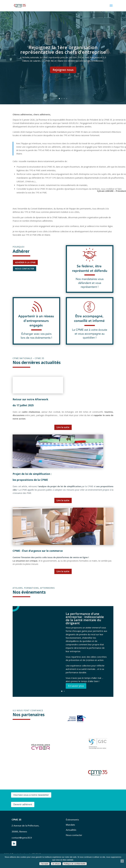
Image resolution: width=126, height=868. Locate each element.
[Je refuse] (122, 861)
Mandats (70, 825)
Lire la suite (63, 427)
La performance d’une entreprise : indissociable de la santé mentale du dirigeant (85, 618)
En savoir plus (76, 686)
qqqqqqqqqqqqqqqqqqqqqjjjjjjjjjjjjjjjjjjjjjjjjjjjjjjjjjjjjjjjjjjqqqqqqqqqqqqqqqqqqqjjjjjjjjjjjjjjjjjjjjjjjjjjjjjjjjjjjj (21, 256)
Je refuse (56, 864)
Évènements (72, 820)
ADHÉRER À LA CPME (25, 262)
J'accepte (44, 864)
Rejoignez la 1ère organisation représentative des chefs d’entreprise (63, 50)
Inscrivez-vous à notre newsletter (31, 795)
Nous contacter (74, 835)
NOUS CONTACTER (25, 269)
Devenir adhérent (23, 804)
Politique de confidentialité (75, 864)
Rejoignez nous (63, 70)
